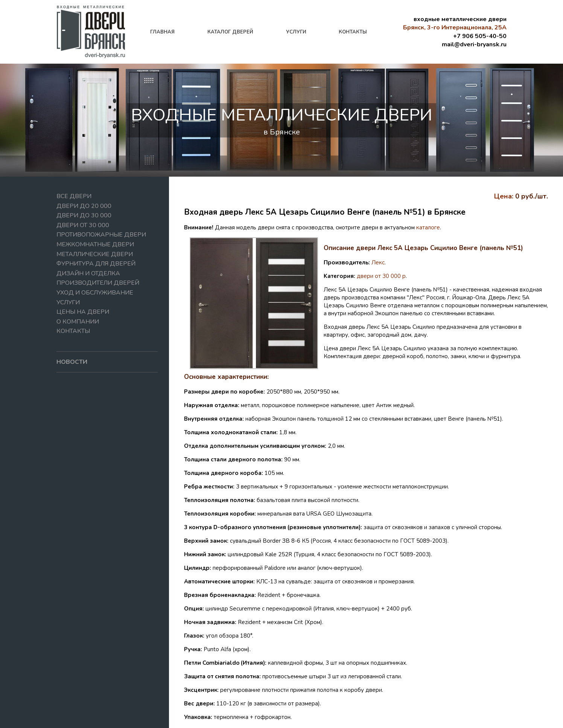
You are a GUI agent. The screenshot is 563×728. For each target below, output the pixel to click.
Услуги (68, 302)
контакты (353, 32)
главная (162, 32)
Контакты (73, 331)
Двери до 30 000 (84, 215)
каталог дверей (230, 32)
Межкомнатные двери (95, 244)
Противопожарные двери (101, 235)
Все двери (74, 196)
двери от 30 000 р (381, 276)
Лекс (378, 263)
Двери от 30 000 (83, 225)
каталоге (428, 227)
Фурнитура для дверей (96, 264)
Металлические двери (95, 254)
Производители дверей (98, 283)
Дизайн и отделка (88, 273)
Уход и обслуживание (95, 293)
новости (72, 362)
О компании (78, 322)
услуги (296, 32)
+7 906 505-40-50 (480, 36)
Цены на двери (83, 312)
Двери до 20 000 (84, 206)
